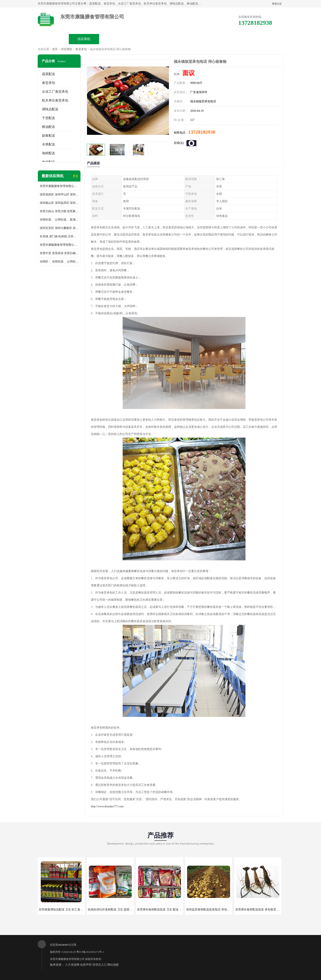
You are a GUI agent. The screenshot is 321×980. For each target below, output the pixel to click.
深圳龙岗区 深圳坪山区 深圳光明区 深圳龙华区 (59, 194)
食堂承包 (81, 49)
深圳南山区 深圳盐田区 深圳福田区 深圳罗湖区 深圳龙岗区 (59, 203)
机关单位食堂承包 (55, 100)
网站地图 (113, 965)
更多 (76, 176)
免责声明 (86, 965)
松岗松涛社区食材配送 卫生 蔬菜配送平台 (114, 910)
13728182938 (202, 132)
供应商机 (84, 39)
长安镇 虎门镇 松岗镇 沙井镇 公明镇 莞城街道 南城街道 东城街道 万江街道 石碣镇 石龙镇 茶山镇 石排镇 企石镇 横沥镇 (59, 236)
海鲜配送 (49, 153)
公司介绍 (145, 39)
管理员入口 (99, 965)
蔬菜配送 (49, 74)
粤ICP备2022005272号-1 (90, 952)
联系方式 (237, 39)
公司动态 (176, 39)
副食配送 (49, 136)
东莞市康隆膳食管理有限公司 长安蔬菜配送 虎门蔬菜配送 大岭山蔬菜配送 (59, 245)
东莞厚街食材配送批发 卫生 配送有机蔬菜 (163, 910)
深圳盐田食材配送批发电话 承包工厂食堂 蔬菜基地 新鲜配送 (224, 910)
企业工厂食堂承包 (55, 92)
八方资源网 (72, 965)
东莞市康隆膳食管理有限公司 (67, 959)
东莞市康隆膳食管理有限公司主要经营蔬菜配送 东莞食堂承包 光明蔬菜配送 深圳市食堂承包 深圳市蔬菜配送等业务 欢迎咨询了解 (59, 186)
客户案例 (207, 39)
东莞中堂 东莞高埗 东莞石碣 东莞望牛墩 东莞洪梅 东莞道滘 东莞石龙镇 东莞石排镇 (59, 253)
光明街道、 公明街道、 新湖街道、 (59, 220)
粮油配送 (49, 127)
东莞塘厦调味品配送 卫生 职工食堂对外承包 (67, 910)
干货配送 (49, 118)
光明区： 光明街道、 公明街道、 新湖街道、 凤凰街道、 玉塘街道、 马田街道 (59, 262)
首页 (55, 49)
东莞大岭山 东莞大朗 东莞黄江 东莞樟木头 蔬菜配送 (59, 211)
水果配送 (49, 144)
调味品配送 (50, 109)
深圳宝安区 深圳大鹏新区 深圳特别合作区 (59, 228)
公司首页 (53, 39)
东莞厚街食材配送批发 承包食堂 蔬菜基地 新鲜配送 (268, 910)
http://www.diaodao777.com (107, 806)
